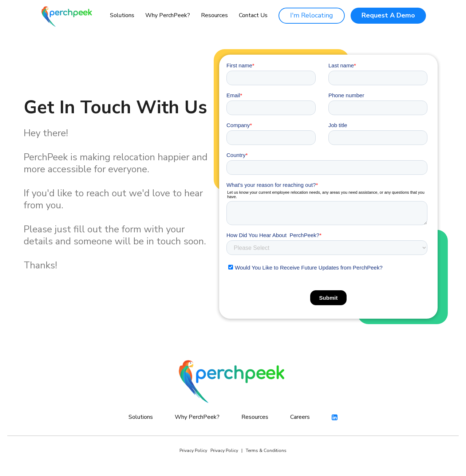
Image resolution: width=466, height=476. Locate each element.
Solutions (122, 15)
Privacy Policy (193, 451)
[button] (122, 15)
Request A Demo (388, 15)
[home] (67, 15)
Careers (300, 417)
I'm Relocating (312, 15)
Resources (214, 15)
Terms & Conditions (266, 451)
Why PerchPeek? (168, 15)
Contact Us (253, 15)
